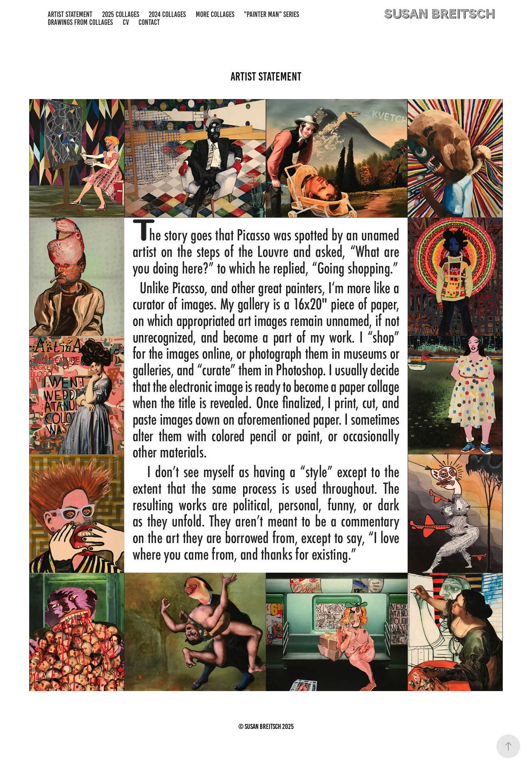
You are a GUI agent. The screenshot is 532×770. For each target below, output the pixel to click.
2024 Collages (167, 14)
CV (126, 22)
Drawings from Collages (80, 22)
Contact (149, 22)
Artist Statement (70, 14)
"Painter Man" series (272, 14)
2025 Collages (121, 14)
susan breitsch (439, 14)
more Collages (215, 14)
